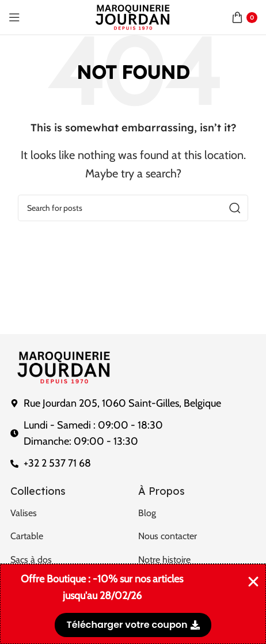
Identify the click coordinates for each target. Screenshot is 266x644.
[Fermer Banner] (253, 582)
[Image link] (64, 366)
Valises (24, 513)
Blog (147, 513)
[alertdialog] (133, 604)
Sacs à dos (31, 560)
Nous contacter (168, 536)
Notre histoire (164, 560)
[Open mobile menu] (14, 17)
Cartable (27, 536)
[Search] (133, 208)
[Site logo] (133, 16)
